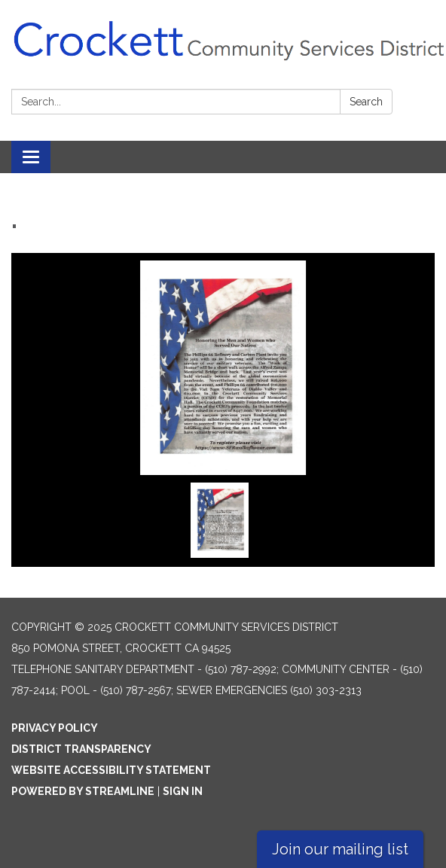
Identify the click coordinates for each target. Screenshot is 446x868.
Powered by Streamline (83, 791)
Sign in (183, 791)
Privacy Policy (55, 728)
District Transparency (81, 749)
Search (366, 102)
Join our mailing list (340, 849)
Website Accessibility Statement (111, 770)
